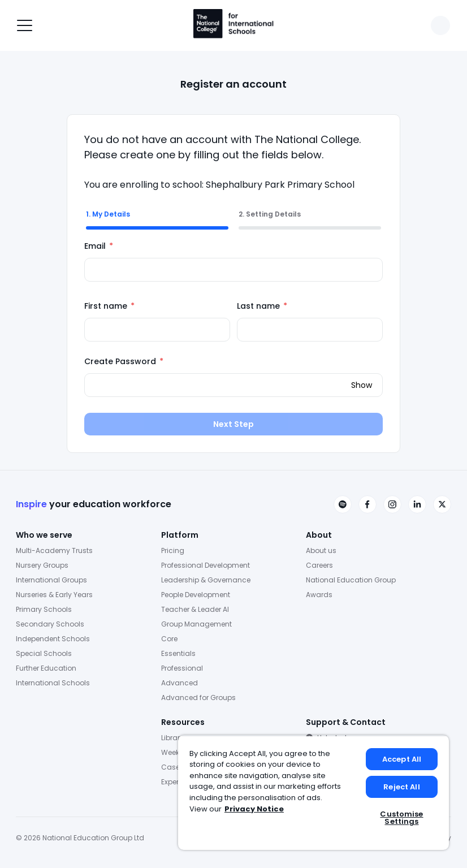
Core (169, 639)
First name (109, 306)
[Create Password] (233, 385)
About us (321, 550)
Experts (173, 782)
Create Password (124, 361)
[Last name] (310, 330)
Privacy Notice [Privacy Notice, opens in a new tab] (254, 809)
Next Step (233, 424)
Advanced (180, 683)
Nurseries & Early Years (54, 595)
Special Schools (44, 653)
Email (99, 246)
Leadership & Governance (206, 580)
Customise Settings (401, 818)
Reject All (401, 787)
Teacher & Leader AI (195, 609)
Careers (319, 565)
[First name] (157, 330)
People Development (196, 595)
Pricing (173, 550)
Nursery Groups (42, 565)
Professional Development (206, 565)
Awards (319, 595)
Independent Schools (53, 639)
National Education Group (351, 580)
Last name (262, 306)
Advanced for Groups (198, 698)
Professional (182, 668)
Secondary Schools (50, 624)
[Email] (233, 270)
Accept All (402, 759)
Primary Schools (44, 609)
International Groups (51, 580)
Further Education (46, 668)
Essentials (178, 653)
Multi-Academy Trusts (54, 550)
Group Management (196, 624)
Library (172, 738)
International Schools (53, 683)
